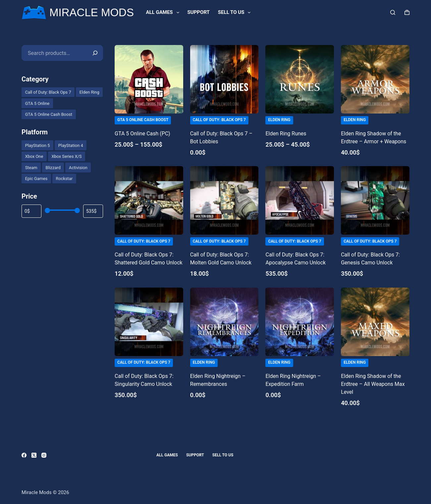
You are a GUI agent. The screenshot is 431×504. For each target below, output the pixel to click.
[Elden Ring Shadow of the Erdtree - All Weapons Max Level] (375, 322)
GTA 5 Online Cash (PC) (142, 134)
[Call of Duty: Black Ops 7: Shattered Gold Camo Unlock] (149, 200)
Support (199, 12)
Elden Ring (279, 120)
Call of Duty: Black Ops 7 (219, 120)
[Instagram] (44, 455)
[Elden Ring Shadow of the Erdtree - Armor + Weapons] (375, 79)
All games (164, 13)
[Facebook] (24, 455)
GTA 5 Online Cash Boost (143, 120)
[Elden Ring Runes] (300, 79)
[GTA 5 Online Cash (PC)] (149, 79)
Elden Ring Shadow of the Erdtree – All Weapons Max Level (373, 384)
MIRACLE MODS (92, 12)
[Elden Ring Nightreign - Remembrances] (224, 322)
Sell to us (236, 13)
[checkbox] (48, 92)
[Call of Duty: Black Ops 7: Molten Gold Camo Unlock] (224, 200)
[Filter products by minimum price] (31, 211)
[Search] (393, 12)
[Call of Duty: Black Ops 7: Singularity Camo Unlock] (149, 322)
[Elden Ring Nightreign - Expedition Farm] (300, 322)
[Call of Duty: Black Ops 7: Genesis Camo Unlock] (375, 200)
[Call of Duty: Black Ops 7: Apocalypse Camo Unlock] (300, 200)
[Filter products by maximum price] (93, 211)
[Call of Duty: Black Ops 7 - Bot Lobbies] (224, 79)
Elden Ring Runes (286, 134)
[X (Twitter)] (34, 455)
